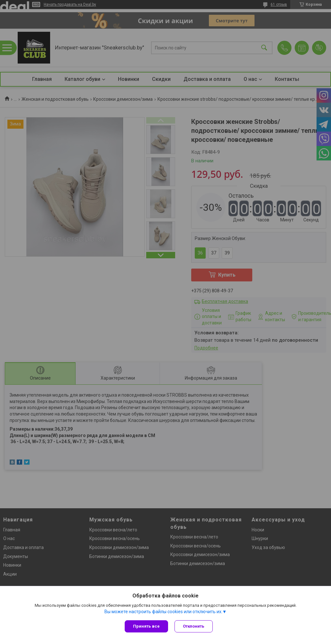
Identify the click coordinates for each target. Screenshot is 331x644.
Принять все (146, 626)
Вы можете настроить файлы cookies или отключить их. (163, 612)
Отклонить (194, 626)
